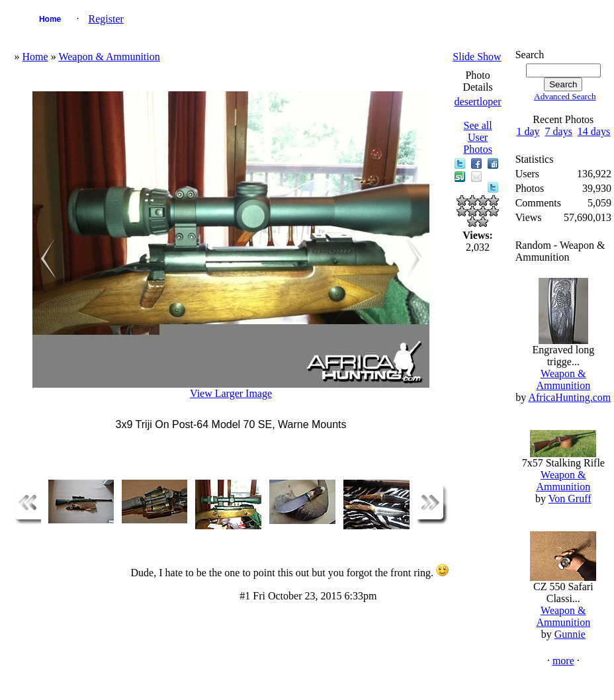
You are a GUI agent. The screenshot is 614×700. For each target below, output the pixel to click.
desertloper (478, 102)
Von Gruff (570, 499)
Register (106, 19)
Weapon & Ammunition (109, 57)
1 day (528, 131)
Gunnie (570, 634)
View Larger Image (231, 393)
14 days (594, 131)
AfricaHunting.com (569, 397)
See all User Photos (478, 137)
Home (50, 19)
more (563, 661)
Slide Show (477, 57)
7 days (559, 131)
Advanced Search (565, 96)
